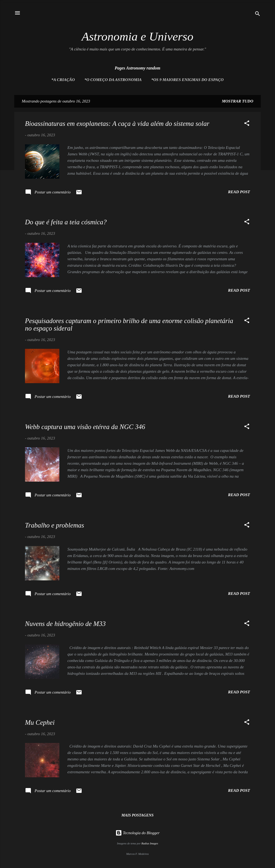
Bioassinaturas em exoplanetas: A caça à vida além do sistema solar (117, 124)
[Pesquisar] (258, 15)
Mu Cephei (40, 722)
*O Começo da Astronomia (113, 80)
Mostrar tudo (238, 101)
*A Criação (63, 80)
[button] (247, 124)
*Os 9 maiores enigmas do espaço (187, 80)
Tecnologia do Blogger (138, 833)
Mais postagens (137, 815)
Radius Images (150, 843)
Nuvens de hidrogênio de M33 (65, 624)
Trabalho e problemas (55, 525)
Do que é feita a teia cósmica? (66, 222)
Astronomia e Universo (137, 36)
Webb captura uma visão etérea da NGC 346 (85, 427)
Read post (239, 192)
